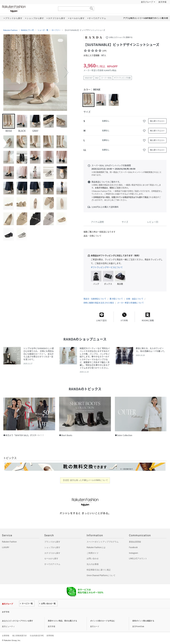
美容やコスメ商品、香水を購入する (62, 621)
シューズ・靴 (43, 30)
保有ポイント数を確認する (143, 621)
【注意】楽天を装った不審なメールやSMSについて (85, 480)
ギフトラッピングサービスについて (107, 267)
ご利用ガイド (93, 553)
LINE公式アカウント (138, 559)
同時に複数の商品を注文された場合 (99, 303)
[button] (4, 73)
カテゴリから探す (52, 553)
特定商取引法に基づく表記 (99, 570)
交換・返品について (135, 299)
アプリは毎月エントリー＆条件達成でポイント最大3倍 (146, 18)
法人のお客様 (93, 564)
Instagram (133, 553)
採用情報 (50, 636)
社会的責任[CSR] (37, 636)
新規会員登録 (135, 542)
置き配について (116, 299)
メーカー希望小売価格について (130, 303)
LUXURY (6, 547)
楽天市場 (162, 2)
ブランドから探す (52, 542)
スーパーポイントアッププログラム (103, 542)
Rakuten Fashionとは (96, 547)
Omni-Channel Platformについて (101, 575)
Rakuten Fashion (28, 9)
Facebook (133, 547)
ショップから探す (52, 547)
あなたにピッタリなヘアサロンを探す (18, 621)
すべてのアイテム (52, 564)
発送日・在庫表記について (95, 299)
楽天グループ (147, 2)
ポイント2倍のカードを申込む (103, 621)
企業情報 (6, 636)
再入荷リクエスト (157, 121)
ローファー (56, 30)
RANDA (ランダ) (28, 30)
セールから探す (51, 559)
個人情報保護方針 (20, 636)
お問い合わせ (93, 559)
